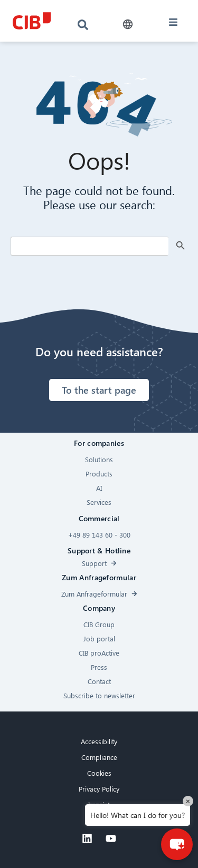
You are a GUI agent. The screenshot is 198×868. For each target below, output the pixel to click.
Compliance (99, 757)
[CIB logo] (32, 21)
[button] (128, 25)
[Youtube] (111, 838)
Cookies (99, 773)
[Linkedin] (87, 838)
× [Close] (188, 801)
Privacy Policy (99, 789)
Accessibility (99, 741)
